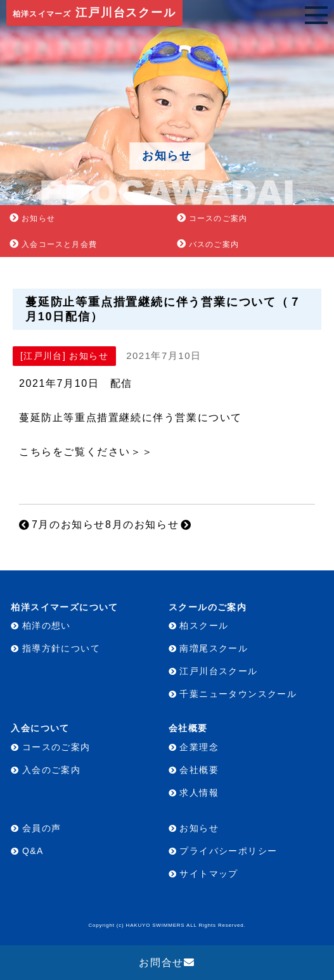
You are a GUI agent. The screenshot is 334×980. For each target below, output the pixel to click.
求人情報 (199, 793)
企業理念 (199, 747)
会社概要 (199, 770)
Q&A (33, 851)
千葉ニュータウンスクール (238, 694)
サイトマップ (209, 874)
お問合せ (161, 963)
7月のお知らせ (68, 525)
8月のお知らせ (142, 525)
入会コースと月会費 (59, 244)
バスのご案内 (214, 244)
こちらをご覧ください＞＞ (86, 452)
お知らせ (38, 218)
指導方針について (61, 648)
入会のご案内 (51, 770)
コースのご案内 (218, 218)
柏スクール (204, 625)
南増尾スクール (214, 648)
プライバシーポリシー (228, 851)
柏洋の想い (47, 625)
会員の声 (42, 828)
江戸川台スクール (94, 13)
